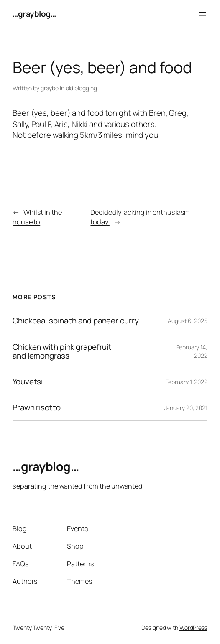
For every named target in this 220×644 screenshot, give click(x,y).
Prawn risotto (37, 408)
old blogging (81, 88)
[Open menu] (202, 14)
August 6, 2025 (188, 321)
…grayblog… (34, 14)
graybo (50, 88)
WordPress (193, 627)
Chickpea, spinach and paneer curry (76, 321)
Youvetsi (28, 382)
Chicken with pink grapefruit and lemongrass (62, 351)
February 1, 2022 (187, 382)
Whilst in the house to (37, 217)
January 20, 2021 (186, 408)
